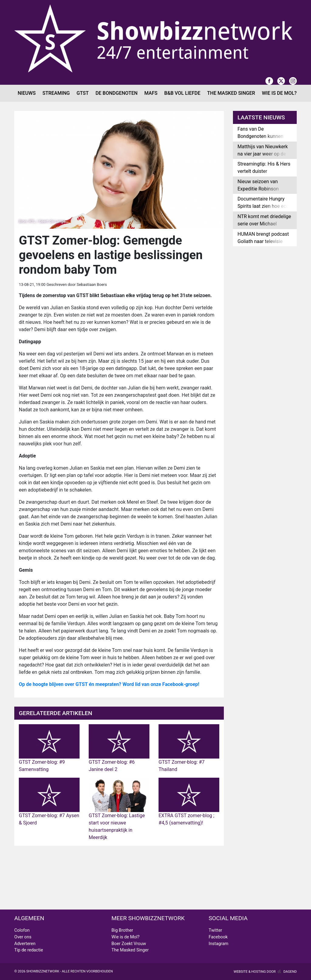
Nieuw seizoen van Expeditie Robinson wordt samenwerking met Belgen (260, 192)
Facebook (218, 937)
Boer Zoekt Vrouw (129, 944)
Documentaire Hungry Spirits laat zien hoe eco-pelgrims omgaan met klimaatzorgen (264, 210)
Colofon (22, 930)
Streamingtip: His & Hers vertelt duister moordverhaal (264, 171)
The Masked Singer (231, 93)
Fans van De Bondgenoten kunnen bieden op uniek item (260, 136)
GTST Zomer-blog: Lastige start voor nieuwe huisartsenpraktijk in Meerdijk (119, 816)
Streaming (56, 93)
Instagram (219, 944)
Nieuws (27, 93)
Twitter (215, 930)
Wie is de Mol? (279, 93)
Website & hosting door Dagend (265, 972)
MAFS (151, 93)
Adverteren (25, 944)
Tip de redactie (29, 950)
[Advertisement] (265, 347)
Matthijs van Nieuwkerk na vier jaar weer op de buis (263, 154)
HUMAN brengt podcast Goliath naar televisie (263, 238)
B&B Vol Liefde (182, 93)
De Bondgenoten (116, 93)
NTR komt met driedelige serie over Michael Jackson (264, 224)
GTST (83, 93)
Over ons (23, 937)
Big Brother (122, 930)
